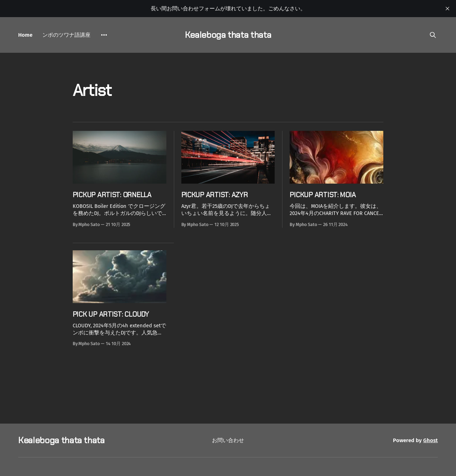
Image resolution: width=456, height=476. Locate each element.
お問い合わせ (228, 440)
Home (25, 35)
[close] (447, 9)
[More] (104, 35)
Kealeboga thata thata (228, 35)
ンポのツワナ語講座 (66, 35)
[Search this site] (433, 35)
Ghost (431, 440)
